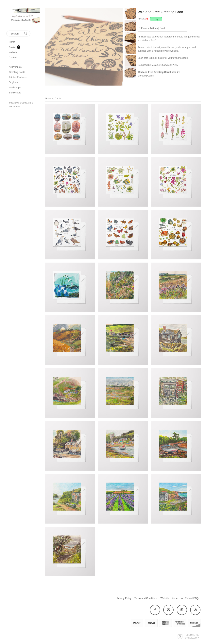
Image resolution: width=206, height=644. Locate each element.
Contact (13, 58)
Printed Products (18, 77)
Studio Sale (15, 93)
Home (12, 42)
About (175, 598)
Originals (14, 82)
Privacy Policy (124, 598)
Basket (13, 47)
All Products (15, 67)
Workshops (15, 88)
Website (13, 52)
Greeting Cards (17, 72)
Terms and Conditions (146, 598)
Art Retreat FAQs (190, 598)
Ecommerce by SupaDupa (192, 636)
